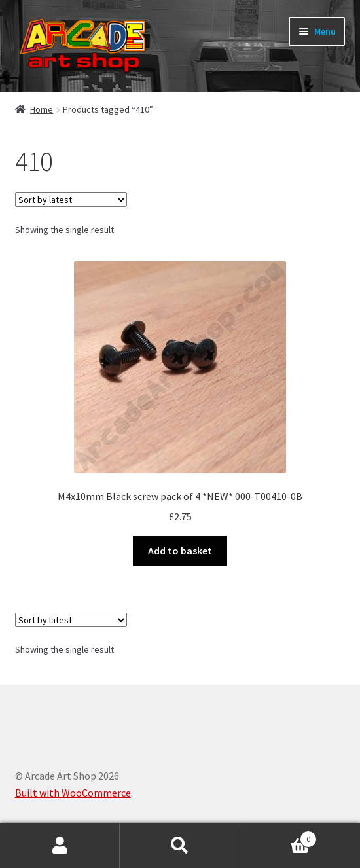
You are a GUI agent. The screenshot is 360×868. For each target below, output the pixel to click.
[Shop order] (71, 200)
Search (180, 846)
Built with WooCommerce (73, 793)
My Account (60, 846)
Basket (279, 836)
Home (42, 109)
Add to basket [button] (180, 551)
